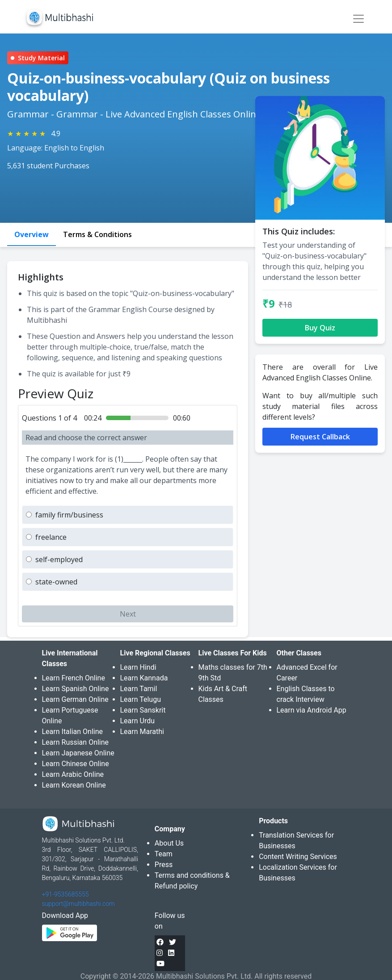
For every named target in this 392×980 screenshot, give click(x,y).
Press (164, 865)
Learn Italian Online (73, 732)
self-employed (59, 559)
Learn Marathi (142, 732)
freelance (51, 537)
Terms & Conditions (97, 234)
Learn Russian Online (76, 742)
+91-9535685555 (65, 894)
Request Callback (320, 437)
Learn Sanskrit (143, 710)
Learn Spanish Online (76, 689)
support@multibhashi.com (78, 904)
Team (164, 854)
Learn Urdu (138, 721)
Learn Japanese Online (78, 753)
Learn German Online (75, 699)
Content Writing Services (298, 857)
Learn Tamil (139, 689)
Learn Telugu (141, 699)
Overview (32, 234)
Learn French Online (74, 678)
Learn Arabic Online (73, 774)
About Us (169, 843)
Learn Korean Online (74, 785)
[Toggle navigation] (358, 19)
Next (128, 614)
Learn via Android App (312, 710)
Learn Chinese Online (76, 764)
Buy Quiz (320, 328)
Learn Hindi (138, 667)
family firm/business (69, 515)
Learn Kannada (144, 678)
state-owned (56, 582)
